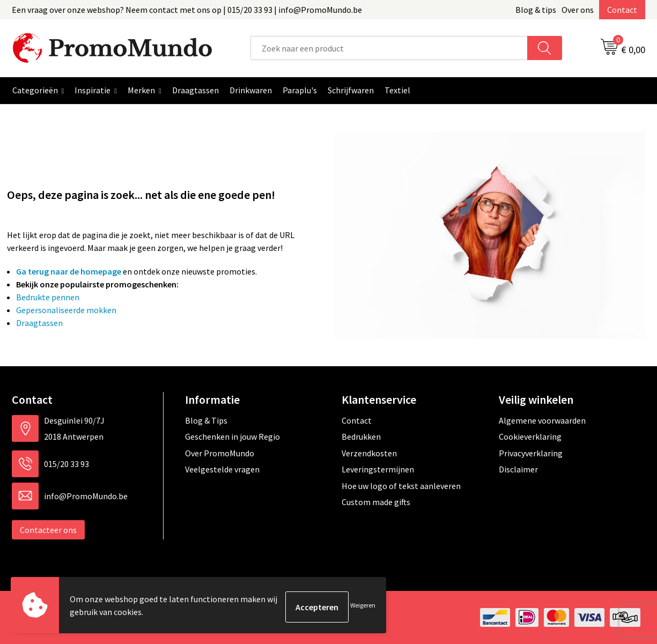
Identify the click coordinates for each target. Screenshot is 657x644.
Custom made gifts (376, 502)
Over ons (578, 10)
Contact (622, 10)
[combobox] (389, 48)
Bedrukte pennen (48, 297)
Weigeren (363, 607)
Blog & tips (536, 10)
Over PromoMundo (220, 453)
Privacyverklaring (531, 453)
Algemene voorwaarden (542, 420)
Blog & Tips (206, 420)
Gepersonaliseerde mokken (66, 310)
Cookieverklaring (530, 436)
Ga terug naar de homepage (69, 271)
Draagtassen (39, 323)
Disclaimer (518, 469)
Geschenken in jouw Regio (232, 436)
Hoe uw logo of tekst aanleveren (401, 486)
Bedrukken (361, 436)
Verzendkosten (369, 453)
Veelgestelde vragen (222, 469)
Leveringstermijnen (378, 469)
